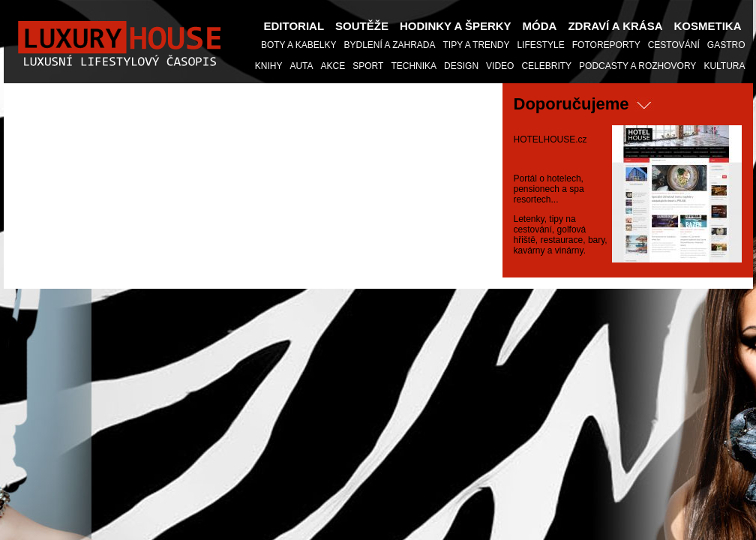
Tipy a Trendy (477, 45)
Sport (368, 66)
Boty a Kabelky (299, 45)
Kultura (724, 66)
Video (500, 66)
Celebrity (546, 66)
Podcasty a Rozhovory (637, 66)
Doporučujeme (571, 104)
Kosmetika (708, 26)
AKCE (333, 66)
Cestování (674, 45)
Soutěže (362, 26)
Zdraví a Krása (615, 26)
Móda (540, 26)
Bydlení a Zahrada (389, 45)
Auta (301, 66)
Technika (414, 66)
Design (461, 66)
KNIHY (269, 66)
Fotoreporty (606, 45)
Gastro (726, 45)
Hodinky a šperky (456, 26)
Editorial (294, 26)
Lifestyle (540, 45)
